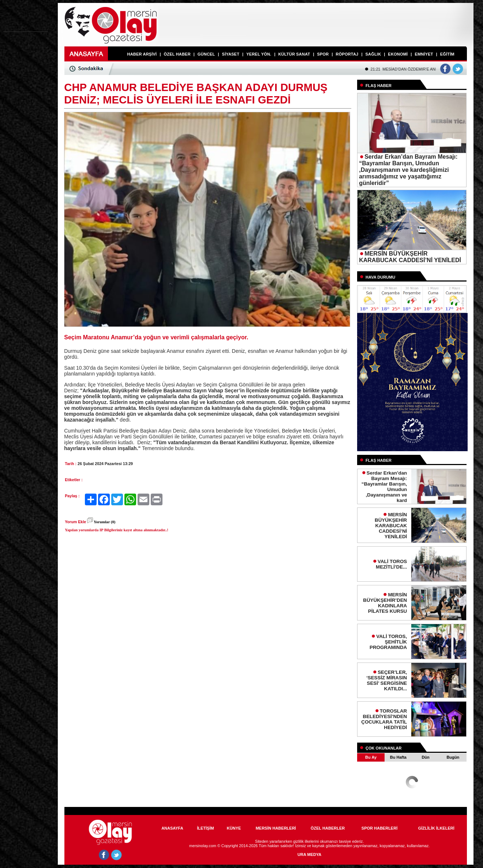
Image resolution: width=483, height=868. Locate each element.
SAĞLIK (373, 54)
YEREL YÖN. (259, 54)
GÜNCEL (206, 54)
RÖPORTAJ (347, 54)
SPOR (323, 54)
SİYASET (231, 54)
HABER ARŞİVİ (142, 54)
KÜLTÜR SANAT (294, 54)
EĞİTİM (447, 54)
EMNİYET (424, 54)
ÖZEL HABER (177, 54)
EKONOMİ (398, 54)
